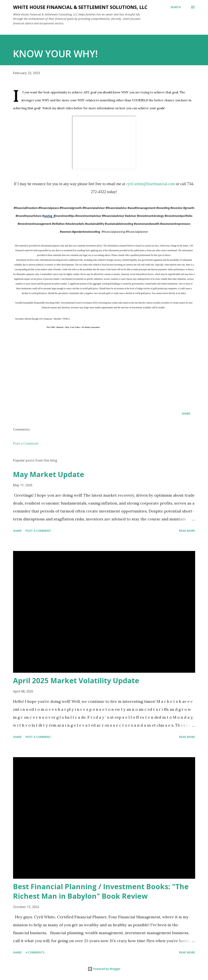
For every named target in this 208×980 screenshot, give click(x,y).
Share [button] (186, 413)
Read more (187, 531)
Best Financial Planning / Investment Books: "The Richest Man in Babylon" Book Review (101, 891)
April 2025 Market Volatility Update (76, 681)
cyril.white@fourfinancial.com (151, 184)
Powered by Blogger (104, 969)
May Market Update (49, 474)
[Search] (176, 7)
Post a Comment (26, 443)
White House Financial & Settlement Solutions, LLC (80, 7)
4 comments (35, 952)
